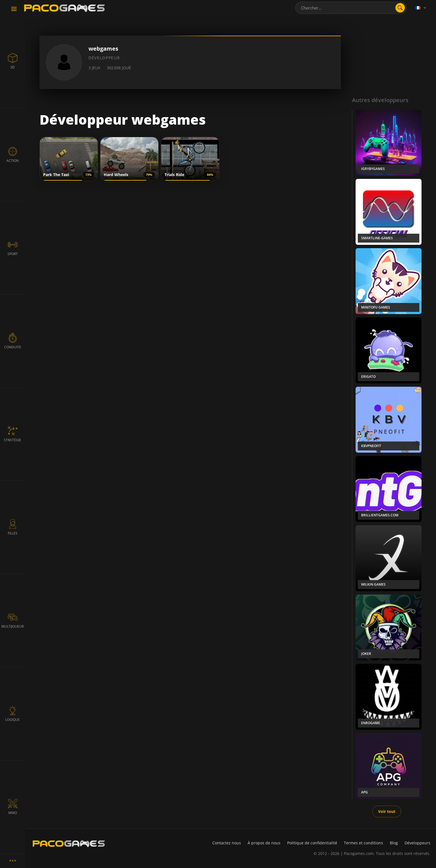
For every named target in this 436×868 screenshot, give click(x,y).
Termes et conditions (364, 843)
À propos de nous (264, 843)
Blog (394, 843)
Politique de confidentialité (312, 843)
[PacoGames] (69, 844)
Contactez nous (227, 843)
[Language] (421, 8)
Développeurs (417, 843)
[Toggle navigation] (14, 9)
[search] (400, 8)
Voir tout (387, 811)
